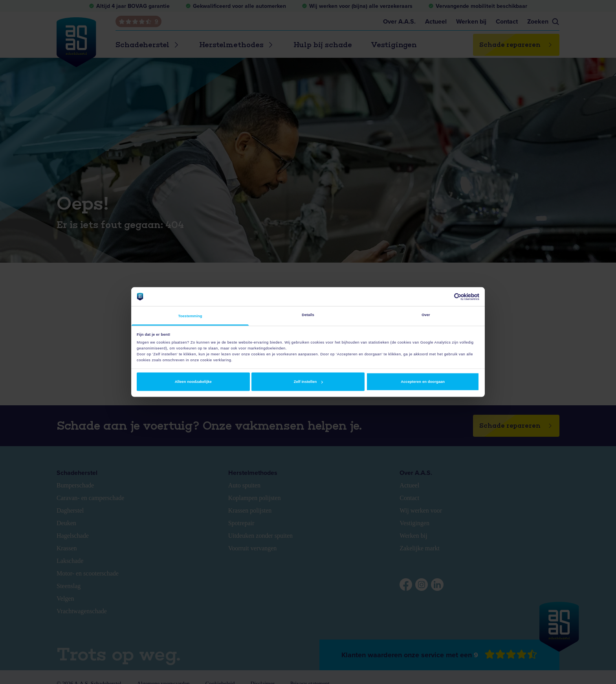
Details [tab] (308, 315)
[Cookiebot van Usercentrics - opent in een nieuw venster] (445, 297)
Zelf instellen (308, 382)
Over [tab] (426, 315)
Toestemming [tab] (190, 316)
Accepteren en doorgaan (423, 382)
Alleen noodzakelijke (193, 382)
